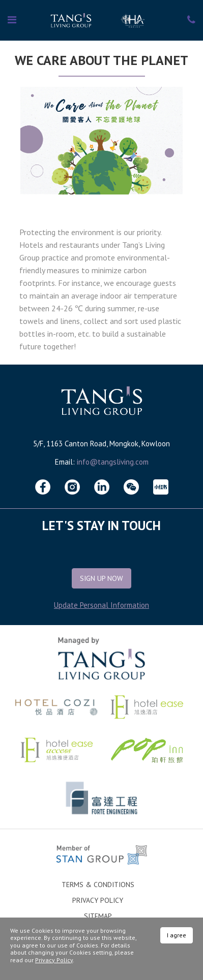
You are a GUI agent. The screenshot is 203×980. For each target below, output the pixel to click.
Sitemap (98, 916)
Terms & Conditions (98, 885)
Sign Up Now (101, 578)
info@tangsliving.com (113, 462)
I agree (177, 935)
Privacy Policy (98, 900)
